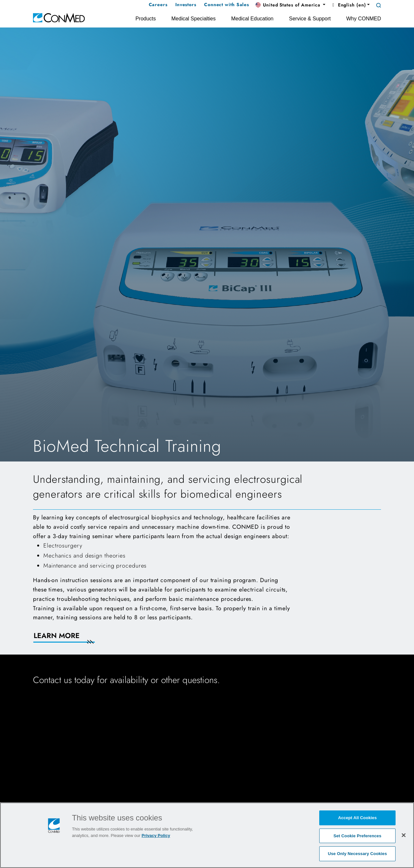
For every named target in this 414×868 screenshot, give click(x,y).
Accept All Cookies (357, 818)
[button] (290, 5)
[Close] (404, 835)
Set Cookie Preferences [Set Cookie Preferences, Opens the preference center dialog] (357, 836)
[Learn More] (72, 640)
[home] (59, 17)
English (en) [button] (348, 5)
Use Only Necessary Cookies (358, 854)
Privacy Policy (156, 835)
